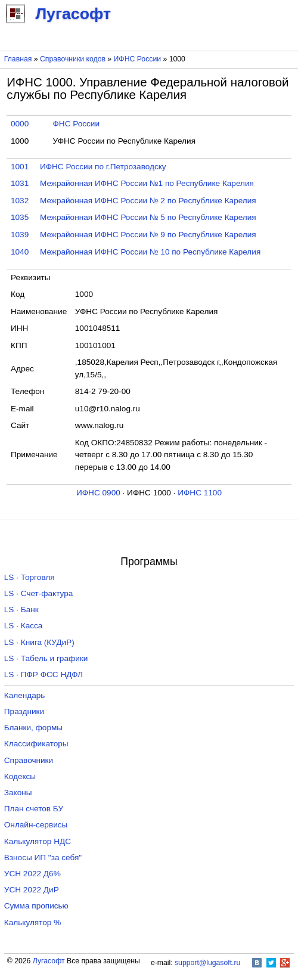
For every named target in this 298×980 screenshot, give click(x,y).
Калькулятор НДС (38, 841)
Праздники (24, 711)
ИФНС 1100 (200, 493)
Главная (18, 59)
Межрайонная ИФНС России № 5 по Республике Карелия (148, 217)
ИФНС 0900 (98, 493)
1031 (20, 183)
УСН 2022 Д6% (32, 874)
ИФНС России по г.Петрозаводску (103, 167)
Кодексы (20, 776)
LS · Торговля (30, 577)
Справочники (29, 760)
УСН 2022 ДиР (32, 890)
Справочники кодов (73, 59)
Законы (18, 793)
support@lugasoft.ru (207, 963)
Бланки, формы (33, 728)
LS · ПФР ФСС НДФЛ (44, 674)
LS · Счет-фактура (39, 593)
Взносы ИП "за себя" (43, 858)
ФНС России (76, 124)
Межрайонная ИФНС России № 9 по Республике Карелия (148, 235)
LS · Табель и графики (46, 658)
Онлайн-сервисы (36, 825)
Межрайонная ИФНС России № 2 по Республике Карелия (148, 201)
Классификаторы (36, 744)
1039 (20, 235)
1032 (20, 201)
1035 (20, 217)
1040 (20, 252)
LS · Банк (21, 610)
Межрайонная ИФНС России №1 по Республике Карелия (147, 183)
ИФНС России (138, 59)
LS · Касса (24, 626)
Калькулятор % (32, 922)
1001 (20, 167)
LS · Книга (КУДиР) (39, 642)
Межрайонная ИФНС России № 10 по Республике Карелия (150, 252)
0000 (20, 124)
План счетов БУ (34, 809)
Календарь (25, 695)
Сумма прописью (36, 906)
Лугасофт (49, 961)
